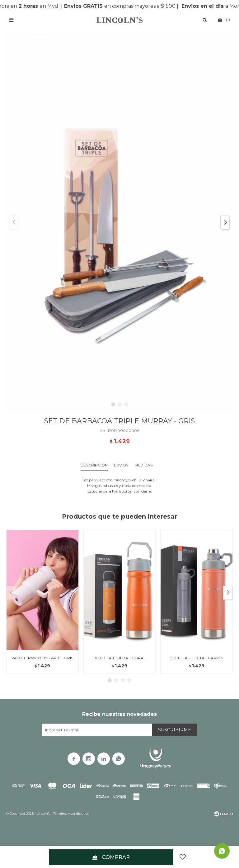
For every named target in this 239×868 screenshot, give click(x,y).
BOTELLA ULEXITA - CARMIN (197, 658)
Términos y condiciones (71, 813)
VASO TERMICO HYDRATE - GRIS (42, 658)
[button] (225, 223)
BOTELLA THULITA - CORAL (119, 658)
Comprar (116, 857)
